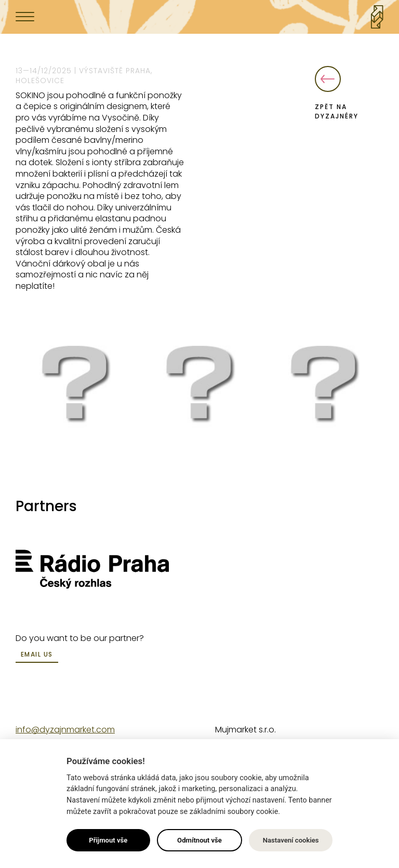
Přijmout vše (108, 840)
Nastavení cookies (291, 840)
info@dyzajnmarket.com (65, 730)
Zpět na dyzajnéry (337, 93)
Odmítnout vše (199, 840)
